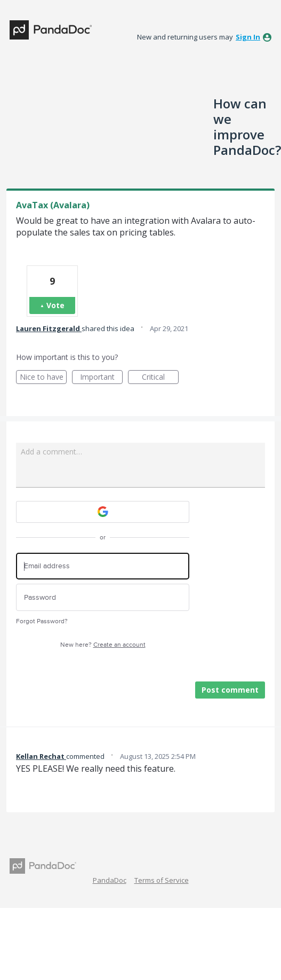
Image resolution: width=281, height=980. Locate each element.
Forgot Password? (42, 621)
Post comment (230, 690)
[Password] (103, 597)
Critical (160, 378)
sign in (248, 37)
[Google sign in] (103, 512)
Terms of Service (162, 880)
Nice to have (43, 378)
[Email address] (103, 566)
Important (101, 378)
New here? (103, 645)
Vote (55, 305)
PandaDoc (110, 880)
